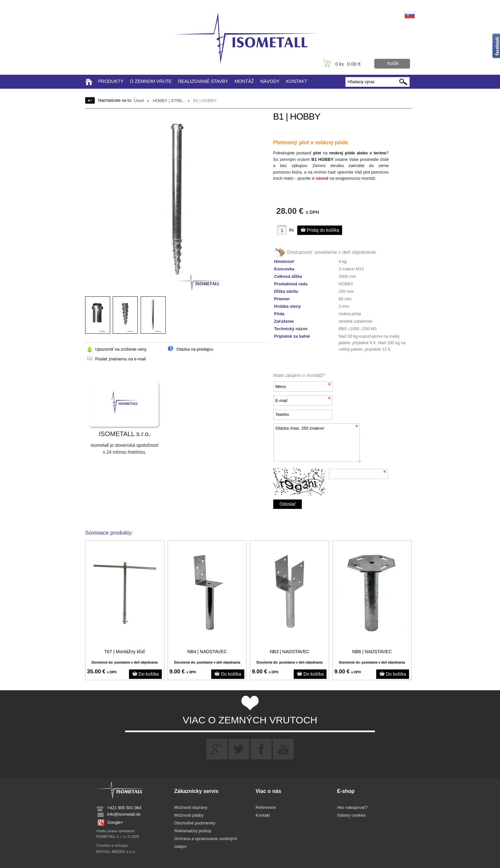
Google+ (115, 822)
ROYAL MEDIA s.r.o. (116, 852)
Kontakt (263, 815)
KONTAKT (296, 81)
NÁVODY (270, 81)
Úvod (139, 101)
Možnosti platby (189, 815)
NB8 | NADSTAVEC (372, 652)
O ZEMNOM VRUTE (151, 81)
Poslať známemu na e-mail (120, 359)
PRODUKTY (111, 81)
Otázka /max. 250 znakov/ (317, 443)
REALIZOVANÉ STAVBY (203, 81)
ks (292, 230)
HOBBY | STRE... (169, 101)
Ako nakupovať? (352, 807)
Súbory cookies (351, 815)
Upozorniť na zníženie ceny (121, 349)
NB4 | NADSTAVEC (207, 652)
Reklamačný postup (193, 831)
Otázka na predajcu (195, 349)
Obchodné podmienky (195, 823)
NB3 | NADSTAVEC (289, 652)
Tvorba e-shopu (112, 845)
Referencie (266, 807)
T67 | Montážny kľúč (125, 652)
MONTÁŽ (244, 81)
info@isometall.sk (124, 814)
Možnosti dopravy (191, 807)
